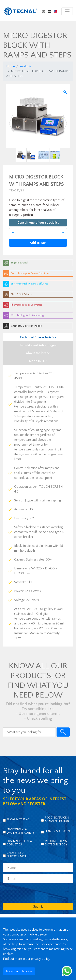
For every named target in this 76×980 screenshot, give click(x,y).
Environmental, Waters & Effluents (21, 831)
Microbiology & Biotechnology (56, 843)
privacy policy (41, 959)
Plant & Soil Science (59, 831)
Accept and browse (19, 971)
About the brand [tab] (38, 353)
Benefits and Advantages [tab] (38, 345)
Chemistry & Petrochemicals (18, 855)
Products (26, 66)
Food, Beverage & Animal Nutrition (57, 819)
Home (11, 66)
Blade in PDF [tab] (38, 361)
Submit (38, 907)
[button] (11, 123)
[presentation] (34, 893)
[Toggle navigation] (67, 11)
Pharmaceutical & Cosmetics (19, 843)
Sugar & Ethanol (19, 820)
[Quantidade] (38, 233)
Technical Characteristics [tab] (38, 337)
